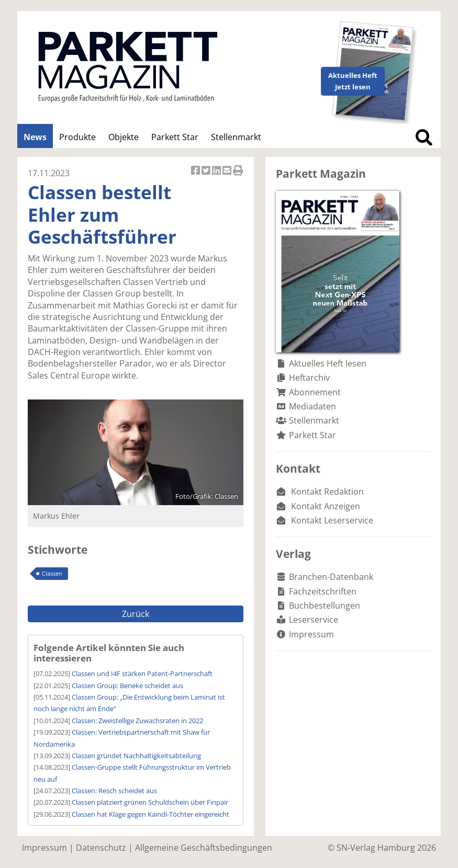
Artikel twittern (207, 171)
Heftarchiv (309, 378)
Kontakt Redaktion (327, 492)
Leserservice (314, 620)
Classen (52, 573)
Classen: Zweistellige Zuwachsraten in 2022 (137, 721)
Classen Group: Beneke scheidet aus (127, 686)
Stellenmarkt (236, 137)
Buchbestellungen (325, 606)
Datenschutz (101, 848)
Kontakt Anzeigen (326, 506)
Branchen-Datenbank (331, 577)
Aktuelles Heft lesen (328, 363)
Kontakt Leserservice (332, 520)
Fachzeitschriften (323, 591)
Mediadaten (312, 406)
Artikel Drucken (238, 171)
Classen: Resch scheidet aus (114, 791)
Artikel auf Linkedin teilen (217, 171)
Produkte (77, 137)
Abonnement (315, 392)
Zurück (136, 614)
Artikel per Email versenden (228, 171)
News (35, 137)
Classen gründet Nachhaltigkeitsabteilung (136, 756)
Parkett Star (175, 137)
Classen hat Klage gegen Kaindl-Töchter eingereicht (150, 814)
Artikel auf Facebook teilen (196, 171)
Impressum (311, 634)
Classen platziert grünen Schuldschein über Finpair (150, 802)
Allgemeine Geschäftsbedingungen (204, 848)
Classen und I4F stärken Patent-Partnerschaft (142, 673)
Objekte (124, 137)
